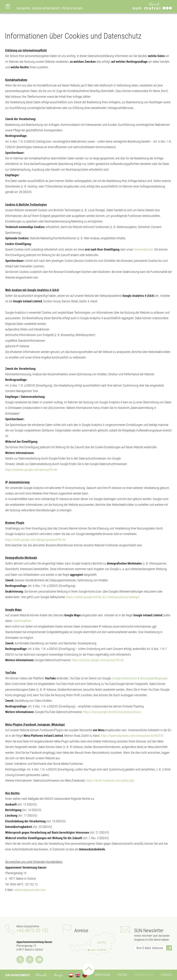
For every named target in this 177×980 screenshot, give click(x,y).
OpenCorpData (22, 621)
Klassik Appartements (46, 8)
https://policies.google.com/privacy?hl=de (31, 470)
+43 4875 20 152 (32, 931)
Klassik (41, 975)
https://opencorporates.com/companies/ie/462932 (132, 736)
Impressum (102, 975)
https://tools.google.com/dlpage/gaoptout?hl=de (35, 540)
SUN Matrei (23, 8)
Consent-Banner (143, 249)
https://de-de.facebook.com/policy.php (110, 780)
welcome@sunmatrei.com (30, 890)
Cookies (166, 975)
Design (58, 975)
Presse (122, 975)
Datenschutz (144, 975)
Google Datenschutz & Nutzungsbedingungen (140, 678)
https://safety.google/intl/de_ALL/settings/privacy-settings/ (103, 597)
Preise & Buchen (72, 8)
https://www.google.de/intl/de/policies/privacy (112, 712)
